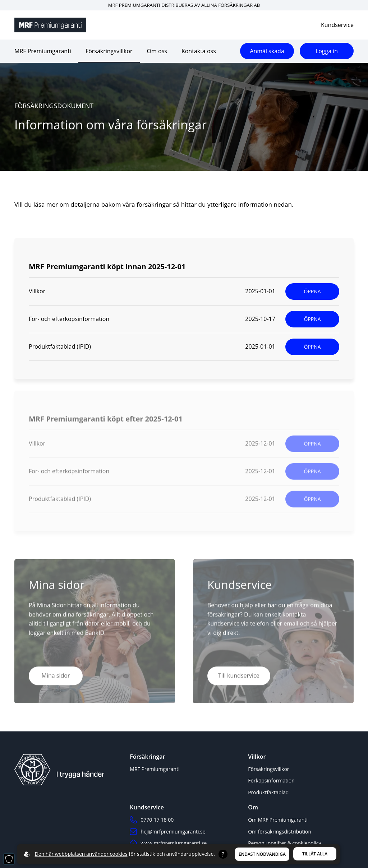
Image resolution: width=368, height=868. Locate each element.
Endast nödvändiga (262, 854)
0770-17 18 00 (152, 820)
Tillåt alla (315, 854)
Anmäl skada (267, 51)
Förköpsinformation (271, 780)
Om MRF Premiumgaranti (278, 820)
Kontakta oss (199, 51)
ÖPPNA (312, 291)
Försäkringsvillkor (109, 51)
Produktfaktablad (268, 792)
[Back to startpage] (50, 25)
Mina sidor (56, 677)
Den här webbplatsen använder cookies (81, 854)
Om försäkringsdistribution (280, 832)
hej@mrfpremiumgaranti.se (167, 832)
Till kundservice (239, 677)
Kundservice (337, 25)
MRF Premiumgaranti (43, 51)
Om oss (157, 51)
